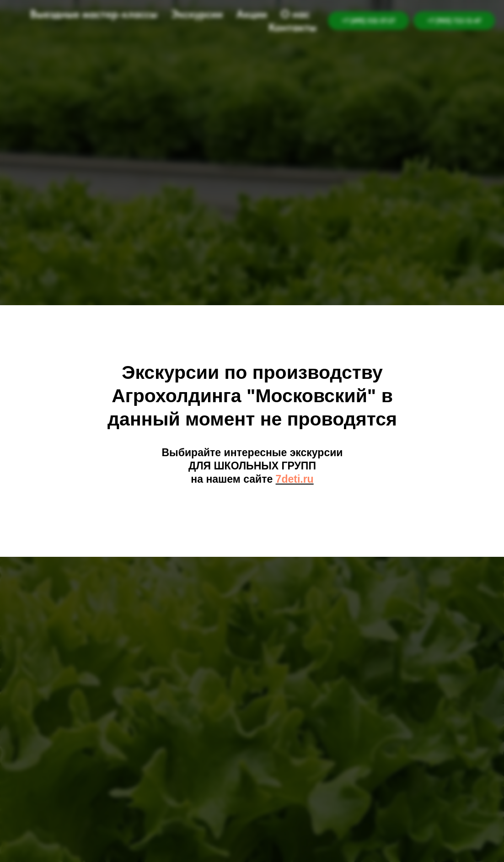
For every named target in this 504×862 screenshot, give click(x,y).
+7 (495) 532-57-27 (368, 21)
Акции (252, 14)
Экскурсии (197, 14)
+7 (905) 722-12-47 (454, 21)
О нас (295, 14)
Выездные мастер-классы (94, 14)
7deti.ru (295, 479)
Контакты (292, 27)
